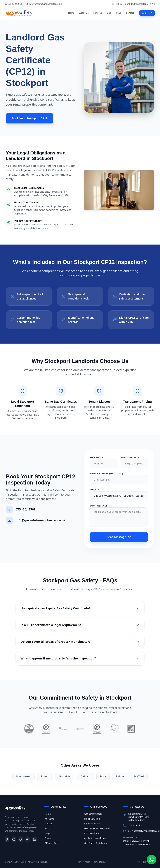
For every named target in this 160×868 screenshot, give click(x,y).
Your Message (99, 506)
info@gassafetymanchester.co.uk (44, 4)
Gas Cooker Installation (96, 843)
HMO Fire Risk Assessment (97, 828)
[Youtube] (28, 839)
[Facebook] (7, 839)
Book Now (147, 13)
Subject (95, 490)
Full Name (96, 457)
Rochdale (65, 776)
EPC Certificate (91, 833)
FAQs (119, 13)
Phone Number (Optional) (106, 473)
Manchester (23, 776)
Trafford (139, 776)
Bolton (120, 776)
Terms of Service (100, 862)
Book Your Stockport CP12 (30, 118)
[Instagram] (14, 839)
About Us (84, 13)
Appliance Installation (95, 838)
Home (71, 13)
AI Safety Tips (51, 843)
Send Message (119, 537)
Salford (45, 776)
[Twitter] (21, 839)
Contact (130, 13)
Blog (109, 13)
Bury (103, 776)
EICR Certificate (92, 824)
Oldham (85, 776)
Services (98, 13)
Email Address (130, 457)
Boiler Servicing (92, 819)
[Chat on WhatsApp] (151, 859)
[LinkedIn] (35, 839)
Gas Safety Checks (93, 814)
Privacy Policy (84, 862)
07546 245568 (13, 4)
